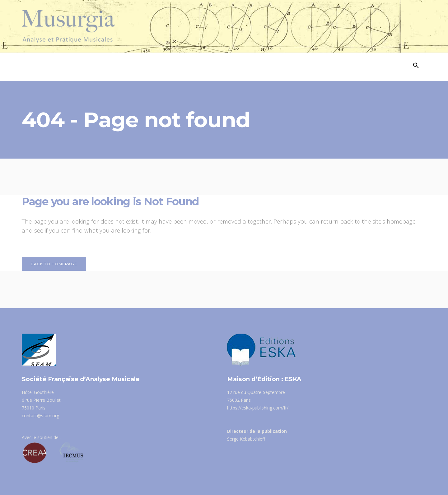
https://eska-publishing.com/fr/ (258, 408)
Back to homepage (54, 264)
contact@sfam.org (40, 416)
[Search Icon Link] (416, 67)
